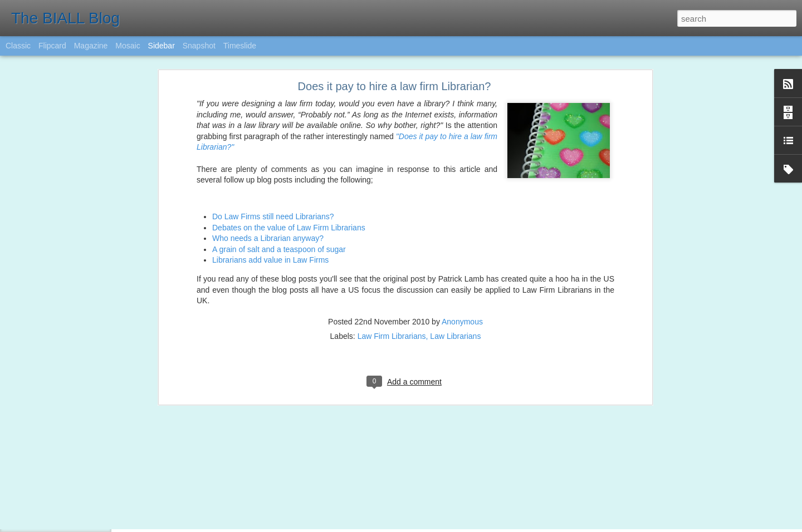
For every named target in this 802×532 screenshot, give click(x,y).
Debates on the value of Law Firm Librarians (289, 154)
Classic (18, 46)
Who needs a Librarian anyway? (268, 165)
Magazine (91, 46)
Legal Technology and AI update (75, 494)
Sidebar (162, 46)
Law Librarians (455, 263)
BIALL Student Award (59, 519)
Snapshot (199, 46)
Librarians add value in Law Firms (270, 187)
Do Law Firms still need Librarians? (273, 143)
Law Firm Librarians (392, 263)
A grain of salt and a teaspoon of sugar (279, 176)
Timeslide (240, 46)
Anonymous (462, 248)
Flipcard (52, 46)
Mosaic (128, 46)
